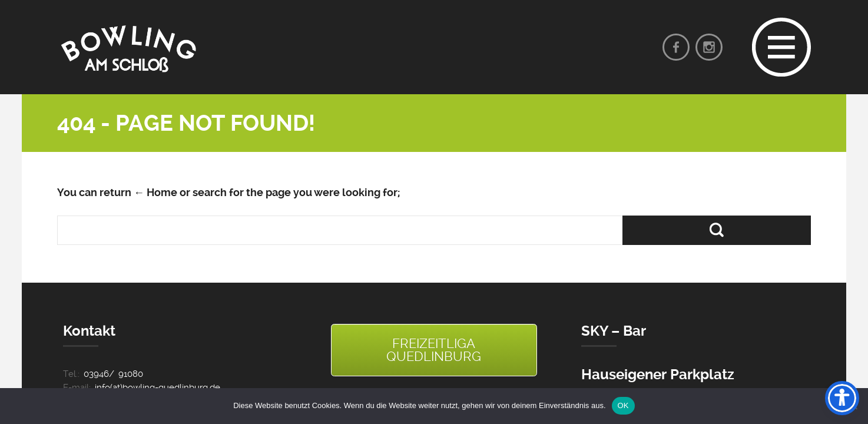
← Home (155, 192)
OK (623, 405)
